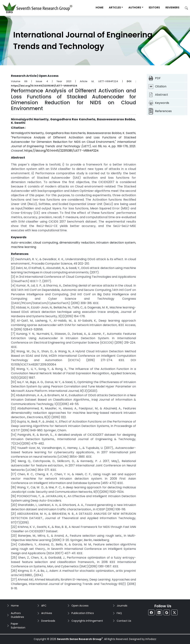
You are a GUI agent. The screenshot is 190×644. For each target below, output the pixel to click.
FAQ (119, 613)
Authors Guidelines (17, 615)
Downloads (48, 621)
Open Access (80, 606)
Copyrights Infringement (87, 621)
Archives (47, 613)
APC (44, 606)
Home (99, 7)
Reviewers (172, 7)
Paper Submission (18, 626)
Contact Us (124, 621)
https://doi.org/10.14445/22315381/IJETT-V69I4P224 (61, 151)
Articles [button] (115, 7)
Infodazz (151, 639)
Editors (154, 7)
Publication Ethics (83, 613)
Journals (122, 606)
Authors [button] (135, 7)
